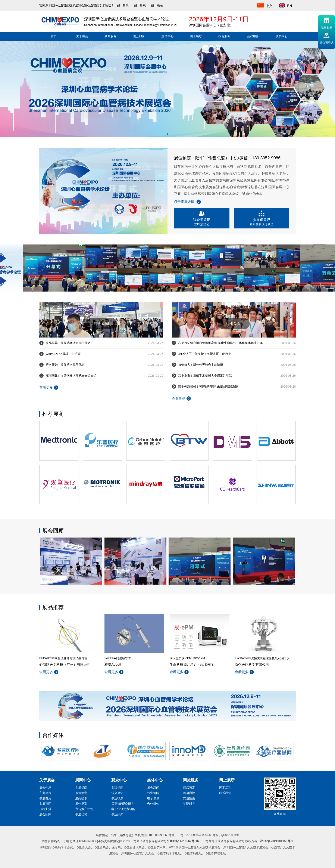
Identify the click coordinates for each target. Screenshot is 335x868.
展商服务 (110, 36)
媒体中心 (167, 36)
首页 (54, 36)
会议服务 (253, 36)
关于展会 (82, 36)
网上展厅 (196, 36)
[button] (167, 134)
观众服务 (139, 36)
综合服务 (224, 36)
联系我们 (281, 36)
